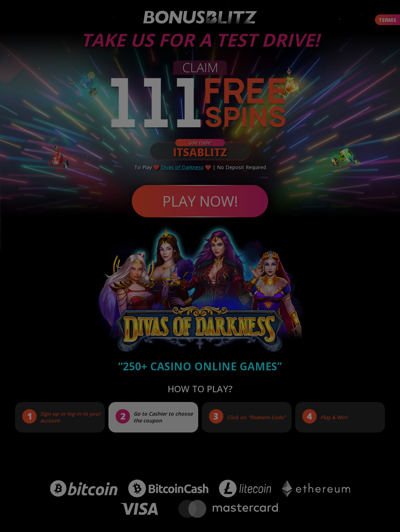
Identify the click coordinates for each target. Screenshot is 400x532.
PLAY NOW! (200, 201)
